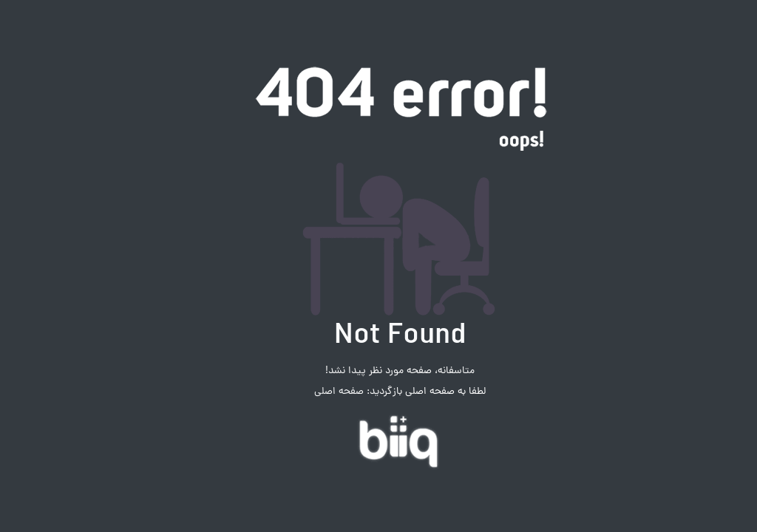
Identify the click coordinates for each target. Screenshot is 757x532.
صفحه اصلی (318, 392)
